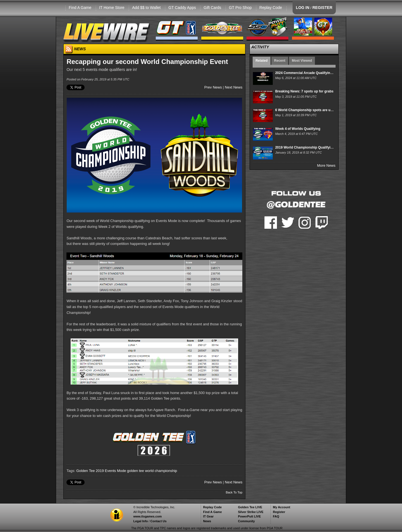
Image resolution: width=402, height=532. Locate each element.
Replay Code (271, 8)
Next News (234, 87)
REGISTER (322, 8)
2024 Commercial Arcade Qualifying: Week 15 (311, 73)
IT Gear (208, 516)
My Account (281, 507)
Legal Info (140, 521)
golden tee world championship (152, 471)
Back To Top (234, 492)
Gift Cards (212, 8)
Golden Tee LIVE (250, 507)
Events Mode (116, 471)
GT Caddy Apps (182, 8)
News (207, 521)
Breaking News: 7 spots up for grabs (304, 91)
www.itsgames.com (147, 516)
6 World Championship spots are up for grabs (312, 110)
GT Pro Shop (240, 8)
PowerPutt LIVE (249, 516)
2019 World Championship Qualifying (305, 147)
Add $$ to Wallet (146, 8)
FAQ (276, 516)
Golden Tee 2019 (90, 471)
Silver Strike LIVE (251, 512)
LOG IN (303, 8)
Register (279, 512)
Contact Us (159, 521)
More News (326, 165)
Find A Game (80, 8)
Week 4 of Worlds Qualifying (298, 129)
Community (246, 521)
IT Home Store (112, 8)
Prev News (213, 87)
